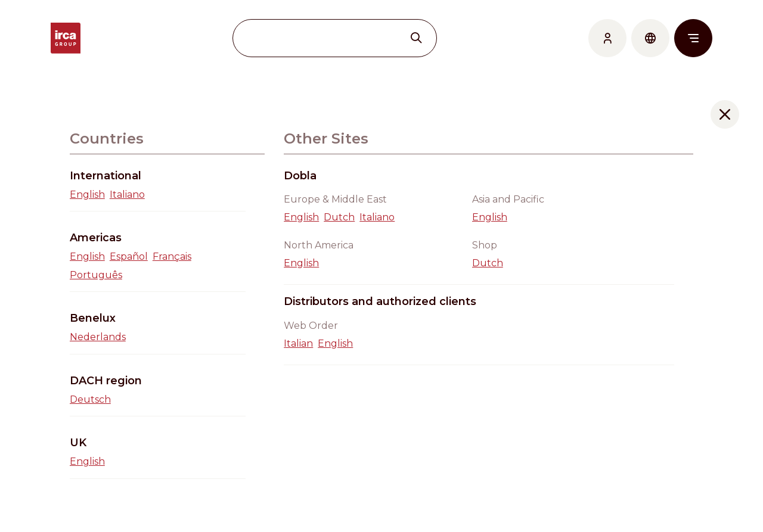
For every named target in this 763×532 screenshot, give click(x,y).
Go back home (381, 307)
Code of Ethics (627, 512)
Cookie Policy (625, 476)
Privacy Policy (626, 494)
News (606, 440)
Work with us (625, 458)
